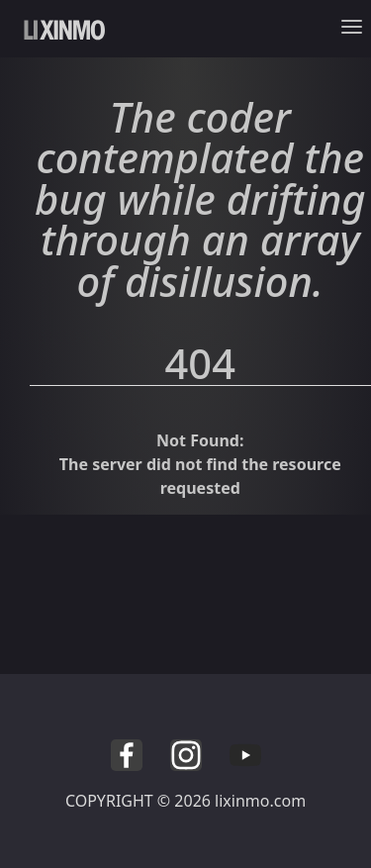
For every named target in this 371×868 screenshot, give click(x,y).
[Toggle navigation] (356, 32)
